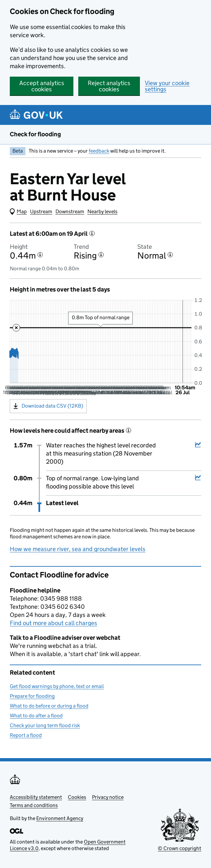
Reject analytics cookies (109, 86)
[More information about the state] (170, 255)
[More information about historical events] (128, 430)
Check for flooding (35, 134)
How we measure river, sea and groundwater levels (78, 549)
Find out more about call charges (53, 623)
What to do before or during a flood (49, 706)
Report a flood (26, 735)
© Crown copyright (180, 848)
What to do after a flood (36, 716)
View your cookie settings (167, 86)
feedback (99, 151)
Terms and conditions (34, 805)
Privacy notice (108, 797)
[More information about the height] (40, 255)
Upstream (41, 211)
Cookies (77, 797)
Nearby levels (102, 211)
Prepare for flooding (32, 696)
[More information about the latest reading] (92, 233)
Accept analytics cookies (42, 86)
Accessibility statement (36, 797)
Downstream (70, 211)
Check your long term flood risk (45, 725)
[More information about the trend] (101, 255)
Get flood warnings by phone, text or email (57, 686)
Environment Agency (60, 818)
